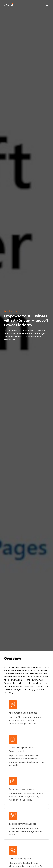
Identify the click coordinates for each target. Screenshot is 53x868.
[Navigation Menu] (48, 5)
